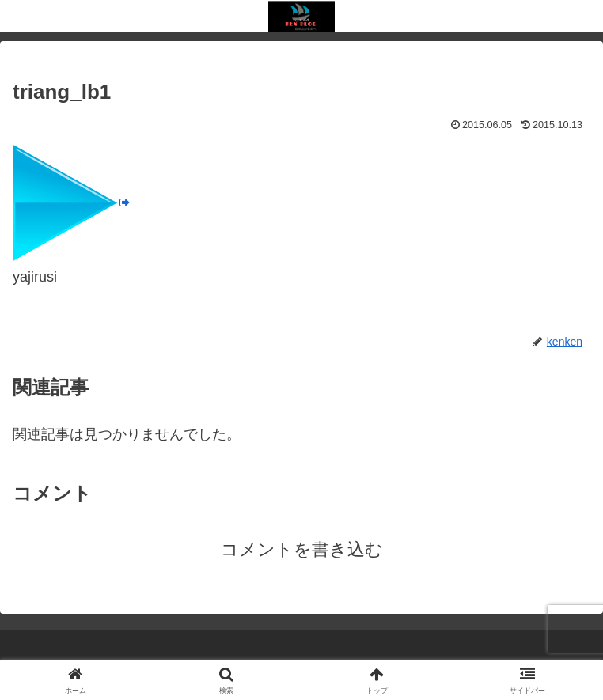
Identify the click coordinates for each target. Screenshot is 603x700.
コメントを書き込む (302, 549)
